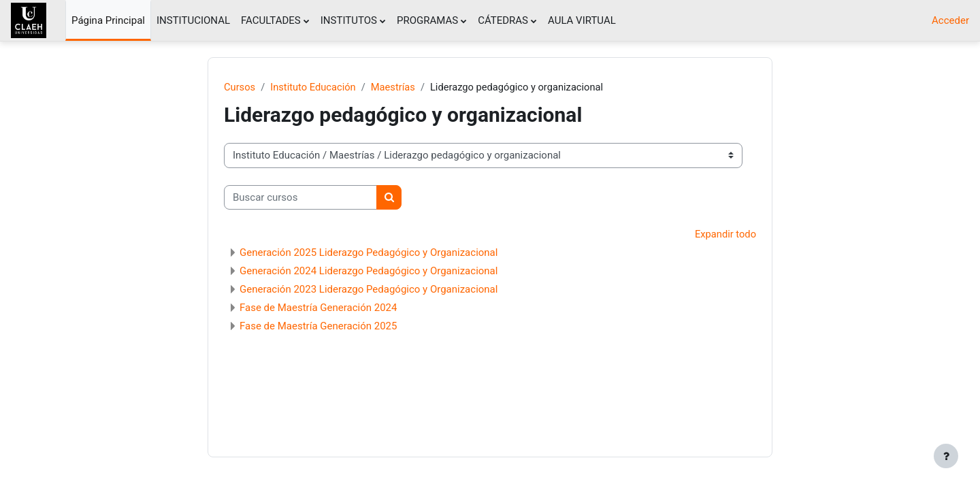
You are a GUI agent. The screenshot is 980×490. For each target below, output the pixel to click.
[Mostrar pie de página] (946, 456)
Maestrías (396, 87)
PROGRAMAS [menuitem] (427, 20)
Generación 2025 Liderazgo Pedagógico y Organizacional (369, 253)
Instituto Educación (314, 87)
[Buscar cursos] (300, 198)
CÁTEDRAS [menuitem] (503, 20)
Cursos (240, 87)
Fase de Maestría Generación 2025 (318, 327)
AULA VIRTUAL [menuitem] (582, 20)
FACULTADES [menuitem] (271, 20)
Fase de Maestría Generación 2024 (318, 308)
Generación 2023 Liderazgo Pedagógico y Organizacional (369, 290)
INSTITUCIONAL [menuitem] (193, 20)
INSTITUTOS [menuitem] (349, 20)
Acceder (950, 20)
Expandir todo (725, 235)
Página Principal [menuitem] (108, 20)
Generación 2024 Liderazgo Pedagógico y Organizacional (369, 272)
